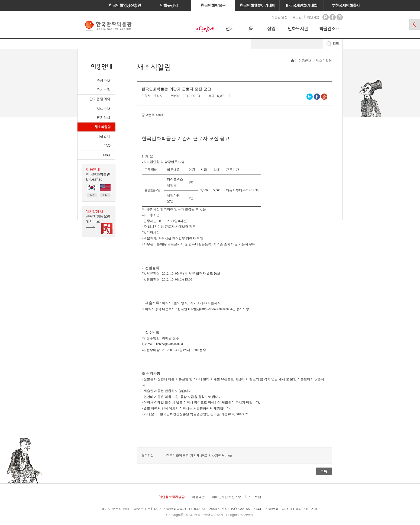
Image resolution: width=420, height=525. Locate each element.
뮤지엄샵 (104, 117)
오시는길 (104, 90)
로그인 (297, 17)
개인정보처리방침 (172, 497)
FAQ (107, 145)
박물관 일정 (279, 17)
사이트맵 (255, 497)
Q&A (107, 155)
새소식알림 (102, 127)
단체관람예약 (100, 99)
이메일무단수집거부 (227, 497)
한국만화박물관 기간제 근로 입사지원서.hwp (199, 455)
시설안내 (104, 108)
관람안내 (104, 80)
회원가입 (313, 17)
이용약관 (198, 497)
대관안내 (104, 136)
